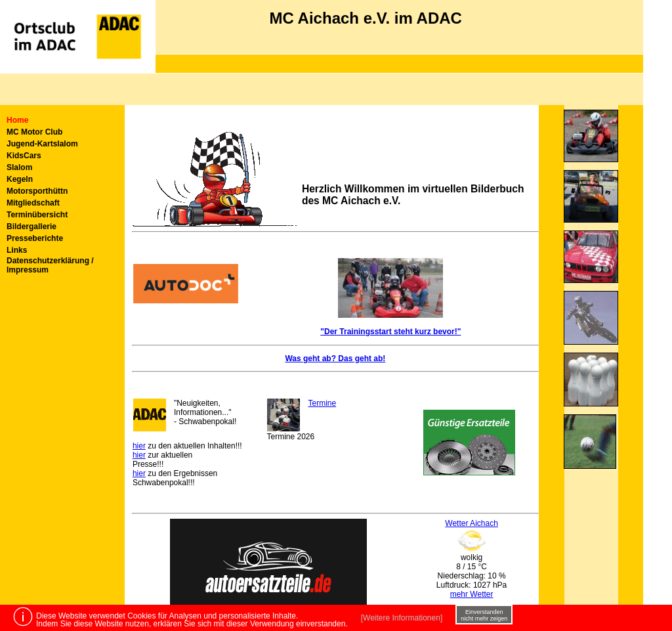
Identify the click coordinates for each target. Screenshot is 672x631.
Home (17, 120)
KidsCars (24, 156)
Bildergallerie (31, 227)
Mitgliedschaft (33, 203)
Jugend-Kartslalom (42, 144)
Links (17, 250)
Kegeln (20, 179)
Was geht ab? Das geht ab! (335, 359)
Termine (322, 403)
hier (139, 446)
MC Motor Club (34, 132)
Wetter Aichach (471, 523)
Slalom (19, 167)
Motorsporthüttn (37, 191)
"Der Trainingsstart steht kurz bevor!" (390, 332)
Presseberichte (35, 238)
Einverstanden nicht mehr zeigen (484, 615)
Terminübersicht (37, 215)
